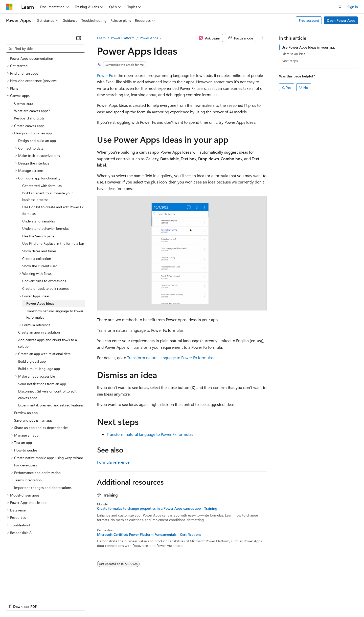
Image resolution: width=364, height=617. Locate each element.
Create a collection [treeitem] (37, 259)
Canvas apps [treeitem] (24, 103)
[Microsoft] (9, 7)
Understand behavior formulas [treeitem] (46, 228)
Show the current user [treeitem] (40, 266)
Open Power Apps (341, 20)
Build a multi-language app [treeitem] (39, 369)
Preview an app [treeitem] (26, 413)
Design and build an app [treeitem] (37, 141)
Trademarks (210, 601)
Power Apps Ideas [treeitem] (40, 303)
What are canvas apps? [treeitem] (32, 111)
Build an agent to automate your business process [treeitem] (48, 196)
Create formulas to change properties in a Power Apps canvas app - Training (157, 508)
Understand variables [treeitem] (39, 221)
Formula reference (113, 462)
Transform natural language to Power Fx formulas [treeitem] (55, 314)
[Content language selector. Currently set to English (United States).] (29, 589)
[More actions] (263, 38)
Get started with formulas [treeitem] (42, 186)
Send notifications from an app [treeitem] (42, 384)
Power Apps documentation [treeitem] (32, 58)
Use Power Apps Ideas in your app (308, 47)
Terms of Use (185, 601)
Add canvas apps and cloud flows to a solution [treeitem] (48, 343)
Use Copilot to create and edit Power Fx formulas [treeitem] (53, 210)
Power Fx (105, 75)
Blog (69, 601)
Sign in (353, 7)
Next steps (290, 61)
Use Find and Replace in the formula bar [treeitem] (53, 243)
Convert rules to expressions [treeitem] (44, 281)
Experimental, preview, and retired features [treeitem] (51, 405)
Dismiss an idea (293, 54)
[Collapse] (79, 38)
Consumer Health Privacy (145, 601)
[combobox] (45, 49)
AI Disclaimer (16, 601)
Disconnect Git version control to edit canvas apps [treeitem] (47, 394)
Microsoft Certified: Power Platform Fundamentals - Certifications (149, 534)
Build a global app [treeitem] (32, 361)
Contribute (90, 601)
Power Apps (149, 38)
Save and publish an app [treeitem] (33, 420)
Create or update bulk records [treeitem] (45, 288)
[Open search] (340, 7)
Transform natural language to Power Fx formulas (170, 357)
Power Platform (123, 38)
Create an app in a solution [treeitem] (39, 332)
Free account (309, 20)
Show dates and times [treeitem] (39, 251)
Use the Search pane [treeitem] (38, 236)
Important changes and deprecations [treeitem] (43, 488)
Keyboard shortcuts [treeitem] (29, 118)
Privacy (110, 601)
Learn (101, 38)
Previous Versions (46, 601)
